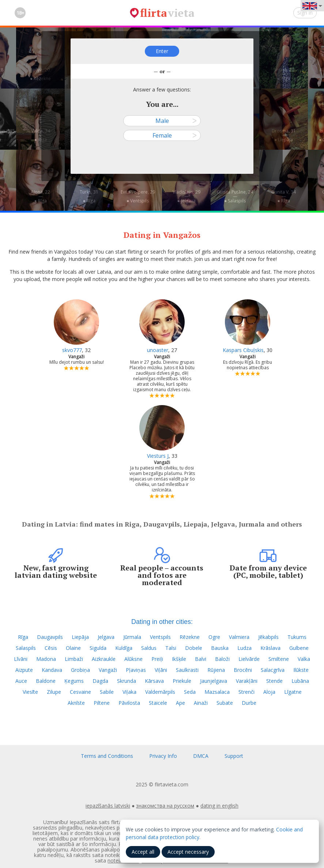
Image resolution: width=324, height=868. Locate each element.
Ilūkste (301, 670)
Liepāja (80, 637)
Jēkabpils (268, 637)
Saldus (149, 648)
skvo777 (72, 350)
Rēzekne (190, 637)
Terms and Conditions (107, 756)
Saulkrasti (187, 670)
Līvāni (21, 659)
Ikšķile (179, 659)
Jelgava (106, 637)
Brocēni (243, 670)
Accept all (143, 852)
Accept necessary (188, 852)
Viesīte (30, 692)
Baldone (46, 681)
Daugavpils (50, 637)
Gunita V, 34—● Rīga (284, 196)
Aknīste (76, 703)
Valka (304, 659)
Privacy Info (163, 756)
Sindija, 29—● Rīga (284, 74)
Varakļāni (247, 681)
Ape (180, 703)
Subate (225, 703)
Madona (46, 659)
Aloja (269, 692)
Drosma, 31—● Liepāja (284, 135)
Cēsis (51, 648)
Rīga (23, 637)
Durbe (249, 703)
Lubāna (300, 681)
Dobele (194, 648)
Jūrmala (132, 637)
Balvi (201, 659)
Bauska (220, 648)
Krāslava (270, 648)
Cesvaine (80, 692)
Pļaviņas (136, 670)
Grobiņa (80, 670)
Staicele (158, 703)
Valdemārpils (160, 692)
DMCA (201, 756)
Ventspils (160, 637)
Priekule (182, 681)
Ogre (214, 637)
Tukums (297, 637)
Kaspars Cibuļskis (243, 350)
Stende (274, 681)
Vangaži (108, 670)
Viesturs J (158, 456)
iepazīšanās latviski (108, 806)
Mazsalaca (217, 692)
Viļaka (129, 692)
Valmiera (239, 637)
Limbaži (74, 659)
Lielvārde (249, 659)
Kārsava (154, 681)
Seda (190, 692)
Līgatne (293, 692)
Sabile (107, 692)
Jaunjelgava (214, 681)
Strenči (246, 692)
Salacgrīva (273, 670)
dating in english (219, 806)
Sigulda (98, 648)
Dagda (100, 681)
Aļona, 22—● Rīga (40, 196)
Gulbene (299, 648)
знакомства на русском (165, 806)
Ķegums (74, 681)
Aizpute (24, 670)
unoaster (158, 350)
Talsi (171, 648)
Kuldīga (124, 648)
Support (234, 756)
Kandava (52, 670)
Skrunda (127, 681)
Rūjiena (216, 670)
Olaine (73, 648)
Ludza (244, 648)
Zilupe (54, 692)
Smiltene (279, 659)
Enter (162, 51)
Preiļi (157, 659)
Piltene (102, 703)
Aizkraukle (104, 659)
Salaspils (26, 648)
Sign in (305, 13)
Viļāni (161, 670)
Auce (21, 681)
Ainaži (201, 703)
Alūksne (133, 659)
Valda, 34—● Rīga (41, 135)
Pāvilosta (129, 703)
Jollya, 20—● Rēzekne (40, 74)
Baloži (222, 659)
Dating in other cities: (162, 622)
